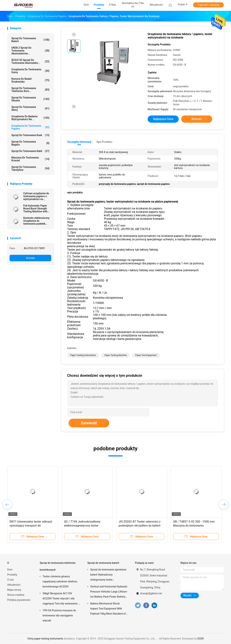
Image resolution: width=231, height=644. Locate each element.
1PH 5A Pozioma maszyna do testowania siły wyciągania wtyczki (59, 615)
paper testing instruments (83, 355)
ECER (201, 639)
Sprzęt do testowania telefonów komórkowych (58, 566)
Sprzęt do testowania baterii (30, 40)
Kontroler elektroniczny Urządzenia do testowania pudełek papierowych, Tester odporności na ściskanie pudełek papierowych (37, 221)
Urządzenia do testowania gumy (30, 71)
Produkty (12, 575)
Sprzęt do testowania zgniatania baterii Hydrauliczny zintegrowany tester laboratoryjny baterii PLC (108, 575)
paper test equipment (146, 355)
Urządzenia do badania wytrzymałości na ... (30, 118)
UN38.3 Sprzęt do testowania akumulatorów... (30, 51)
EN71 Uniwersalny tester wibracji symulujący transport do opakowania (31, 526)
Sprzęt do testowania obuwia (30, 99)
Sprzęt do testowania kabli (30, 151)
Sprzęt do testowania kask (30, 135)
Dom (10, 570)
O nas (10, 580)
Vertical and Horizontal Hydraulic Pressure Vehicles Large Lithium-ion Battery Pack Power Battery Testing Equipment (109, 592)
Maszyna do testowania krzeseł (30, 159)
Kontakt (30, 258)
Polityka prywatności (19, 600)
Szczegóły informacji (79, 142)
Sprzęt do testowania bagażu (30, 143)
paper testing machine (116, 355)
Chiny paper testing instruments (45, 639)
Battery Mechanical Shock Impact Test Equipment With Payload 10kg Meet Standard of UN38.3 (108, 609)
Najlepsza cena (163, 119)
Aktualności (14, 585)
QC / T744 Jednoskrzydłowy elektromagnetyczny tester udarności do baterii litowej (82, 526)
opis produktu (104, 142)
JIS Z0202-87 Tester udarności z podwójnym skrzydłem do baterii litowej (140, 526)
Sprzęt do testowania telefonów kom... (30, 90)
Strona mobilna (16, 595)
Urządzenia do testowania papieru (30, 127)
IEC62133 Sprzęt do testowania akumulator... (30, 61)
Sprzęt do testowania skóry (30, 108)
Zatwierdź (89, 423)
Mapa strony (14, 590)
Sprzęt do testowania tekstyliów (30, 168)
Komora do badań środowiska (30, 80)
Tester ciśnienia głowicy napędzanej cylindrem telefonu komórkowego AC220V (60, 581)
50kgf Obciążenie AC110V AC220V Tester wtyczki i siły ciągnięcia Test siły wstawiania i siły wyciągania (61, 599)
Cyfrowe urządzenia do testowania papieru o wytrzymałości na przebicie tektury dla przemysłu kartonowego (37, 196)
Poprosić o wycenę (208, 5)
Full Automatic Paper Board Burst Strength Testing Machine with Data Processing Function (35, 209)
